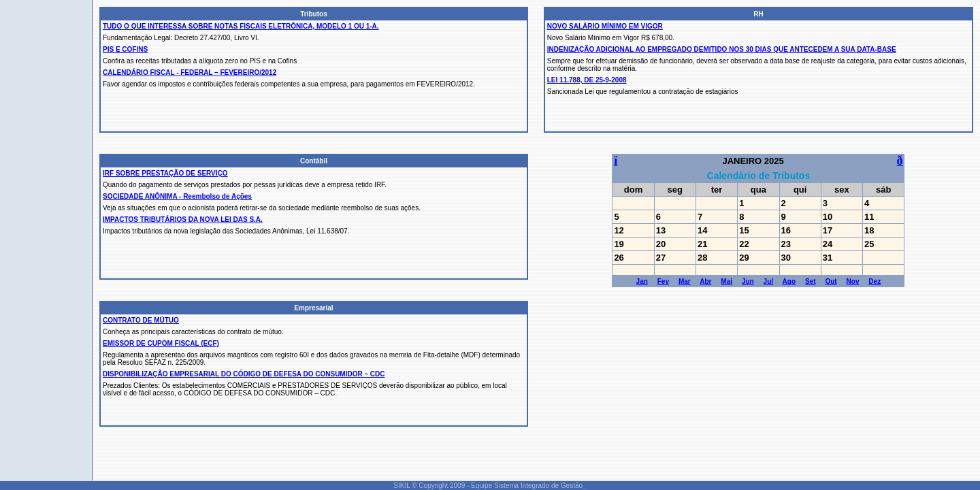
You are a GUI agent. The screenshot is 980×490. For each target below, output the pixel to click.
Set (811, 281)
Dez (875, 281)
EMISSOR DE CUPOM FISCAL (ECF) (161, 343)
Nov (853, 281)
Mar (685, 281)
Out (831, 281)
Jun (748, 281)
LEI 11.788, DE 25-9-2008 (587, 80)
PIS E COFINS (125, 49)
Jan (642, 281)
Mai (726, 281)
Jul (768, 281)
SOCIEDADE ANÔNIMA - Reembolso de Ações (177, 196)
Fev (663, 281)
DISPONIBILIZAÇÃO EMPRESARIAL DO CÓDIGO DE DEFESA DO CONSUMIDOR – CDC (244, 374)
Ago (789, 281)
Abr (705, 281)
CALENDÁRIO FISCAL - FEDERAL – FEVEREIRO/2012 (190, 72)
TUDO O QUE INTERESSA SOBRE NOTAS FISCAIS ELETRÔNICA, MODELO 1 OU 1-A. (241, 26)
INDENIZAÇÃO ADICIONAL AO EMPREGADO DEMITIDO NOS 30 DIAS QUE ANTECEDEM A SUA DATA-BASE (722, 49)
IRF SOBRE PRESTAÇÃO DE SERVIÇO (165, 173)
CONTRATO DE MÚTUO (141, 320)
